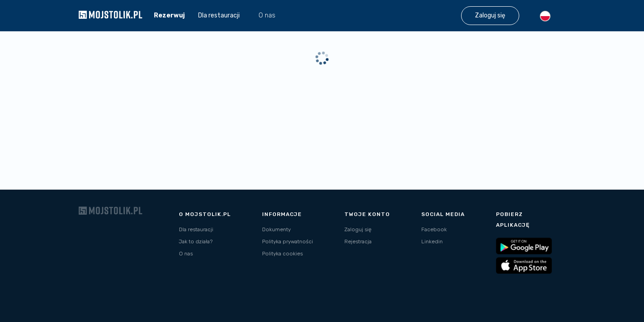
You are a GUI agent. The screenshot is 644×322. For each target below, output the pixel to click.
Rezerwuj (169, 16)
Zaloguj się (358, 229)
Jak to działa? (196, 241)
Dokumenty (276, 229)
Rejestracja (358, 241)
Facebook (434, 229)
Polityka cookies (282, 254)
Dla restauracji (196, 229)
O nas (267, 16)
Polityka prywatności (288, 241)
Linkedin (432, 241)
